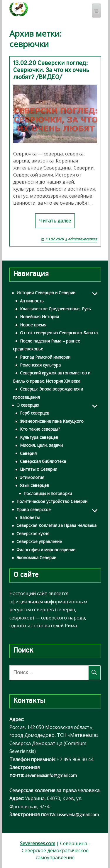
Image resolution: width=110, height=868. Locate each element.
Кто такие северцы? (40, 429)
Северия (28, 453)
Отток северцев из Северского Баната (59, 333)
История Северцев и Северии (46, 293)
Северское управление (39, 541)
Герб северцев (35, 413)
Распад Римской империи (45, 357)
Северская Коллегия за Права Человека (56, 525)
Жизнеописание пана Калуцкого (52, 421)
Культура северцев (39, 437)
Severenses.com (38, 843)
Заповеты (30, 517)
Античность (32, 301)
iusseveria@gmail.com (78, 815)
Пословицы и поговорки (48, 493)
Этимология (32, 477)
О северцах (28, 405)
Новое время (33, 325)
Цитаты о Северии (39, 469)
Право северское (34, 510)
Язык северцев (34, 485)
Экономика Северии (36, 558)
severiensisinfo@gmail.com (51, 775)
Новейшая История (39, 317)
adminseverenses (83, 239)
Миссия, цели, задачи (41, 445)
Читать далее (55, 221)
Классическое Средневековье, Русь (55, 309)
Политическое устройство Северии (52, 501)
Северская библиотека (43, 461)
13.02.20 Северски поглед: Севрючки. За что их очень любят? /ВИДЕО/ (51, 71)
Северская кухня (33, 534)
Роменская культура (40, 365)
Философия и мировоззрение (46, 550)
